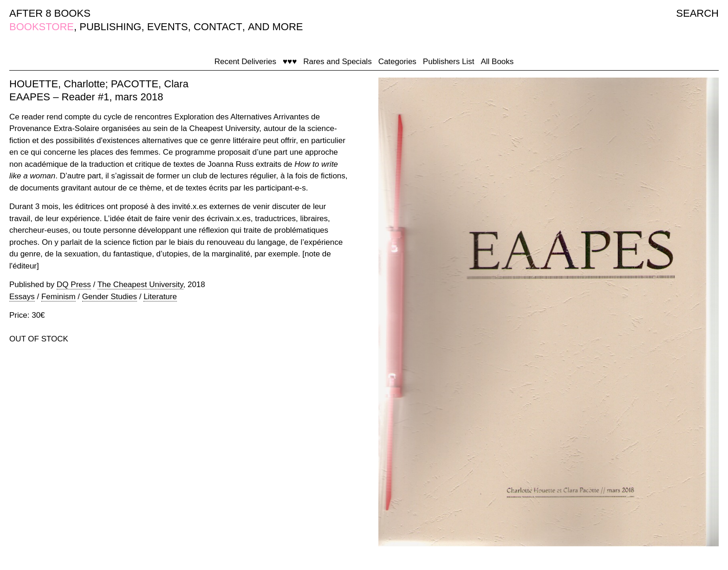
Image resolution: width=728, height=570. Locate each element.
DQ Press (74, 285)
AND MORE (276, 27)
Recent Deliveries (245, 62)
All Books (497, 62)
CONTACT (218, 27)
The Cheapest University (140, 285)
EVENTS (168, 27)
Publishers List (449, 62)
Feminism (58, 297)
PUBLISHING (110, 27)
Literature (160, 297)
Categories (397, 62)
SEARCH (697, 13)
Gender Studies (110, 297)
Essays (22, 297)
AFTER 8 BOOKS (50, 13)
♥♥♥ (290, 62)
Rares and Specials (337, 62)
